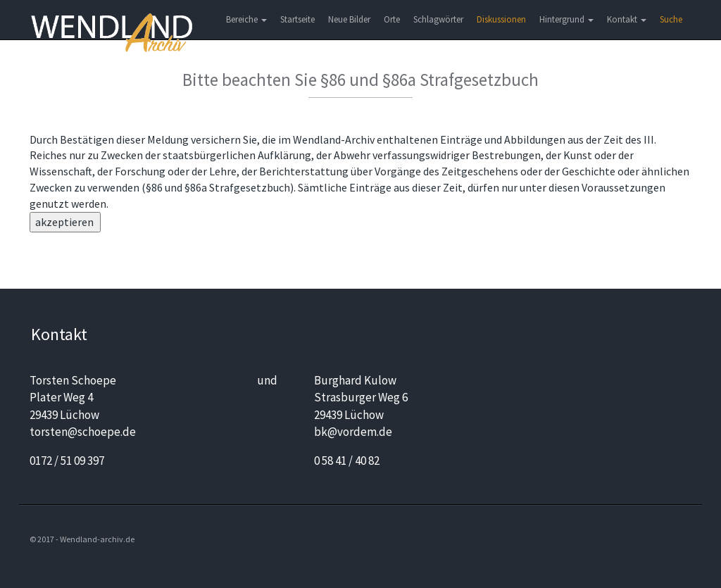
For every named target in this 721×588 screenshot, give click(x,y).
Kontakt (627, 19)
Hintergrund (566, 19)
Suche (671, 19)
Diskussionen (501, 19)
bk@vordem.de (353, 432)
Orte (392, 19)
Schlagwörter (438, 19)
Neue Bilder (349, 19)
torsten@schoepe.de (83, 432)
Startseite (297, 19)
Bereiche (246, 19)
